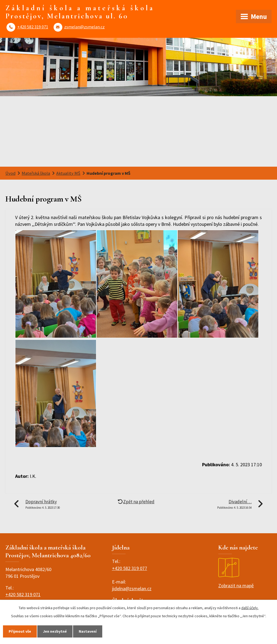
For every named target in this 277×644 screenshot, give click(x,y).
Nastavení (88, 631)
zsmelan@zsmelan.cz (84, 27)
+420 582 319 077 (130, 568)
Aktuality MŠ (68, 173)
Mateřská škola (36, 173)
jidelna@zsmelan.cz (132, 588)
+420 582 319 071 (33, 27)
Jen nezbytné (55, 631)
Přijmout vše (20, 631)
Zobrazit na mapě (236, 573)
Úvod (10, 173)
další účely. (250, 608)
